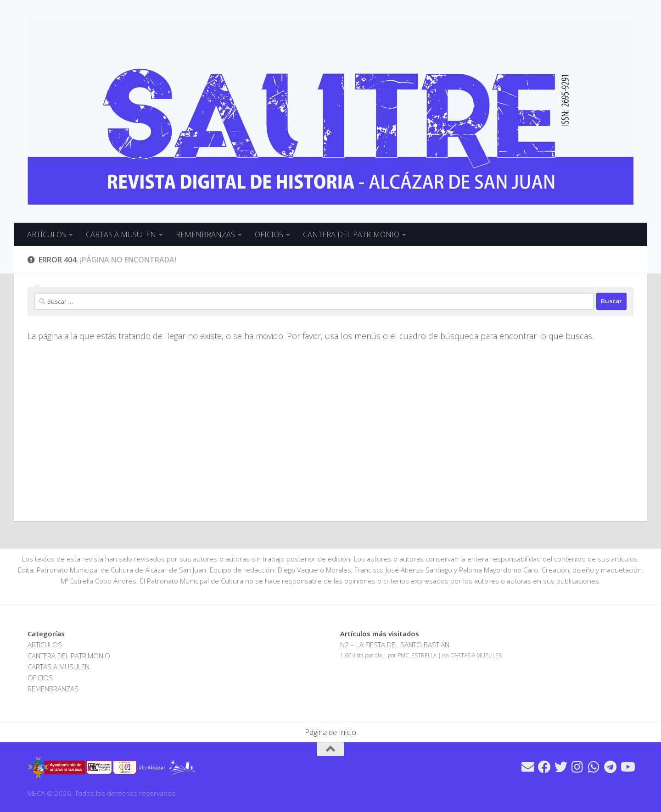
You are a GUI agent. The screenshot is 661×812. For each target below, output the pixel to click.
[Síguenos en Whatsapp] (594, 767)
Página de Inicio (330, 732)
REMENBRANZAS (205, 234)
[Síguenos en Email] (528, 767)
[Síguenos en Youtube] (627, 767)
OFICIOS (269, 234)
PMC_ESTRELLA (417, 655)
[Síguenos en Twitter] (561, 767)
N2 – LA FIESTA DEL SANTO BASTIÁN (395, 645)
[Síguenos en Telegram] (611, 767)
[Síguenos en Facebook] (544, 767)
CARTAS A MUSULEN (121, 234)
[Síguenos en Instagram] (577, 767)
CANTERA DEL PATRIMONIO (351, 234)
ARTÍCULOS (47, 234)
